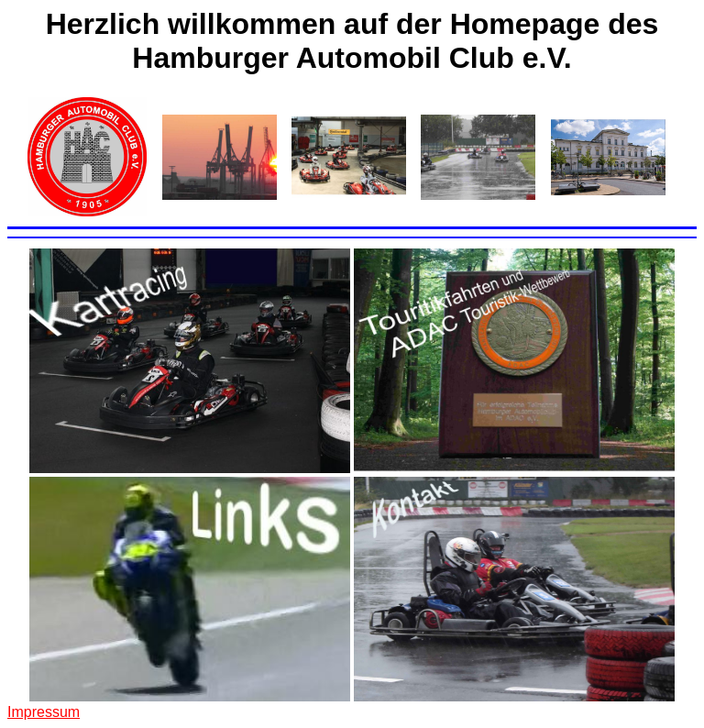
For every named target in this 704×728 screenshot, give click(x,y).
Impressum (44, 712)
